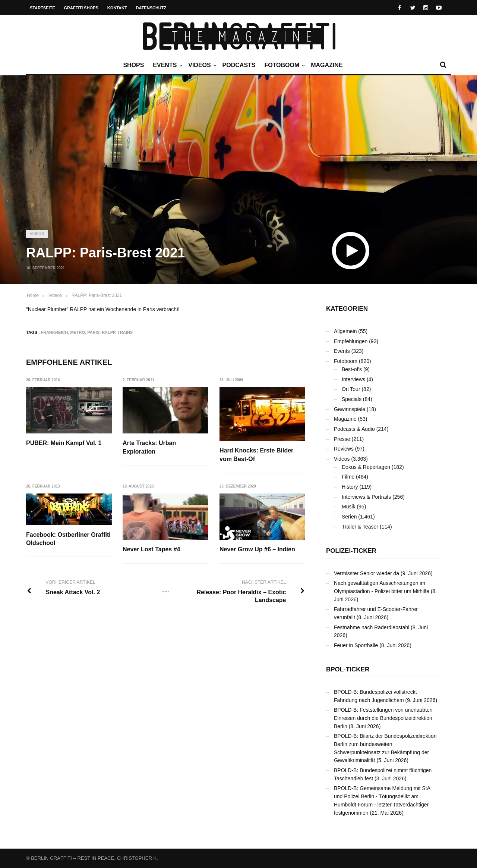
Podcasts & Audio (354, 429)
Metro (78, 332)
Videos (201, 65)
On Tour (351, 389)
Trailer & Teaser (360, 527)
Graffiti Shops (81, 8)
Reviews (344, 449)
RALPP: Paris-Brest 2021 (97, 295)
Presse (342, 439)
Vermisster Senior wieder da (367, 573)
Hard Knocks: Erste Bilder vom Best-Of (257, 455)
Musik (349, 507)
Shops (133, 65)
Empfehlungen (351, 341)
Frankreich (55, 332)
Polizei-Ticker (351, 551)
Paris (93, 332)
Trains (125, 332)
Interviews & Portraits (366, 497)
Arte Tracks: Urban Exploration (150, 447)
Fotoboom (284, 65)
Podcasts (239, 65)
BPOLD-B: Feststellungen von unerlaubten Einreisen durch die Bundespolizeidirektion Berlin (383, 718)
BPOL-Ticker (348, 669)
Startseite (42, 8)
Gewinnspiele (350, 409)
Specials (352, 399)
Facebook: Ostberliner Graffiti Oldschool (68, 539)
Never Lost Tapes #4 (152, 550)
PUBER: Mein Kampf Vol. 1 (64, 443)
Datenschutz (151, 8)
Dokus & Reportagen (366, 467)
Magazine (327, 65)
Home (33, 295)
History (350, 487)
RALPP (108, 332)
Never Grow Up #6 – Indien (258, 550)
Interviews (353, 379)
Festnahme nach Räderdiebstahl (372, 627)
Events (167, 65)
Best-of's (352, 369)
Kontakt (117, 8)
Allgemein (345, 331)
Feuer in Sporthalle (356, 645)
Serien (349, 517)
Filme (348, 477)
